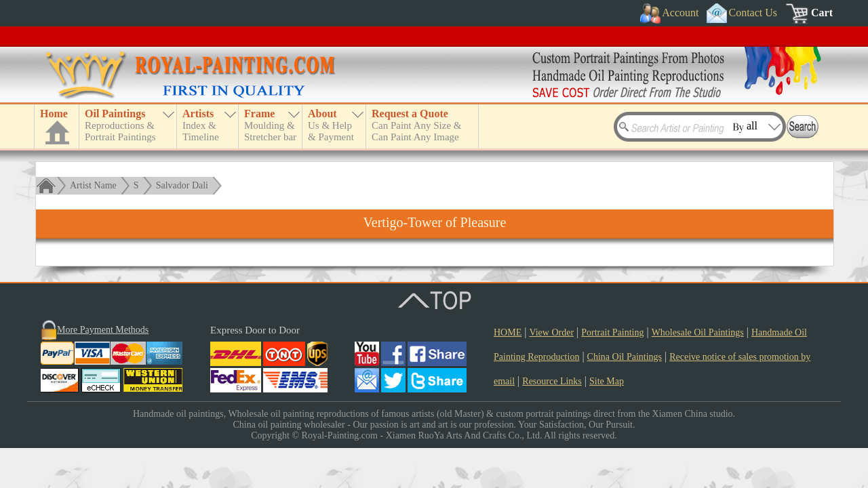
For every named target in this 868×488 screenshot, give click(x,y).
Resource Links (552, 381)
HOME (508, 332)
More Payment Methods (103, 330)
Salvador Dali (182, 185)
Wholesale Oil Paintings (698, 332)
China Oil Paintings (625, 357)
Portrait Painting (612, 332)
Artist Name (93, 185)
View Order (551, 332)
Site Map (607, 381)
